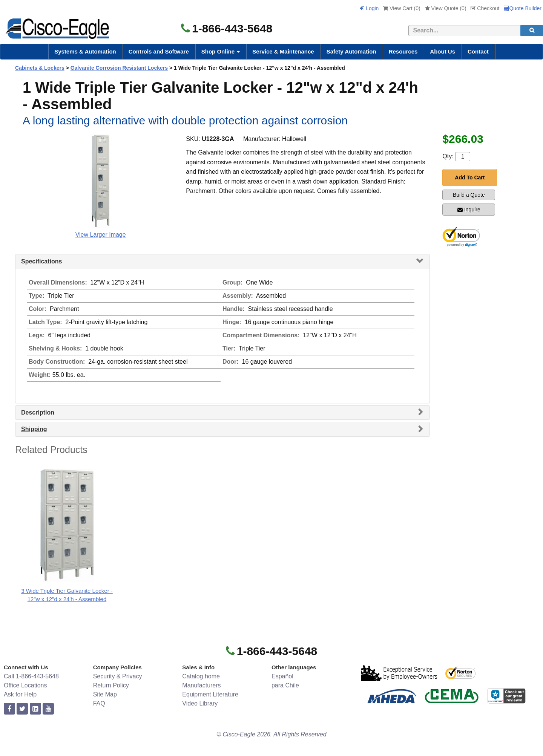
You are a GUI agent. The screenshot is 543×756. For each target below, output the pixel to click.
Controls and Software (159, 51)
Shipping (34, 429)
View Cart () (402, 8)
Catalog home (201, 676)
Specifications (41, 261)
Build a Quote (469, 195)
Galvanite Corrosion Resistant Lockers (119, 68)
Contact (478, 51)
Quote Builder (523, 8)
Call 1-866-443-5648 (31, 676)
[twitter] (22, 709)
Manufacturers (201, 685)
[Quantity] (463, 157)
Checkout (485, 8)
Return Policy (111, 685)
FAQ (99, 703)
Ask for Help (20, 694)
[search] (532, 31)
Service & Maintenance (283, 51)
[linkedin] (35, 709)
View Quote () (446, 8)
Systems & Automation (85, 51)
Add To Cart (470, 178)
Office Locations (25, 685)
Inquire (469, 210)
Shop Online (221, 51)
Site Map (105, 694)
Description (38, 412)
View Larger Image (101, 235)
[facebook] (9, 709)
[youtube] (48, 709)
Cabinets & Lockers (40, 68)
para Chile (285, 685)
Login (369, 8)
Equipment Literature (210, 694)
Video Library (200, 703)
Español (282, 676)
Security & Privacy (118, 676)
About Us (443, 51)
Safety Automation (351, 51)
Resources (403, 51)
